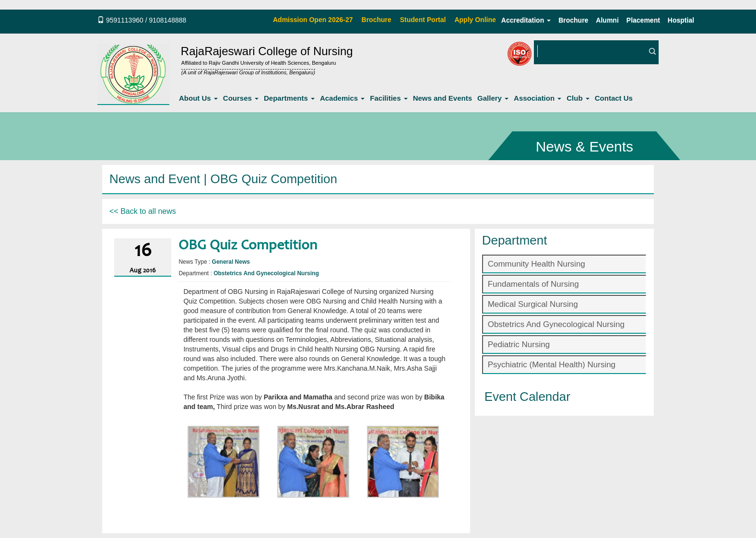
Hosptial (681, 20)
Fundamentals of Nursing (533, 284)
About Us (198, 98)
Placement (643, 20)
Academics (342, 98)
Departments (289, 98)
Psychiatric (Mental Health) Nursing (552, 365)
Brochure (573, 20)
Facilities (389, 98)
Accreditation (526, 20)
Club (578, 98)
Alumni (607, 20)
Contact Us (614, 98)
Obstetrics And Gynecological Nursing (556, 324)
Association (537, 98)
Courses (241, 98)
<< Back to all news (143, 211)
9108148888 (167, 20)
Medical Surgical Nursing (533, 304)
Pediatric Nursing (519, 345)
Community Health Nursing (537, 264)
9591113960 (125, 20)
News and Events (443, 98)
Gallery (493, 98)
